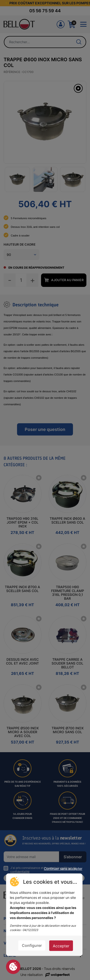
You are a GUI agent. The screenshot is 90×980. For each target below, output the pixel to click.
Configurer (32, 945)
